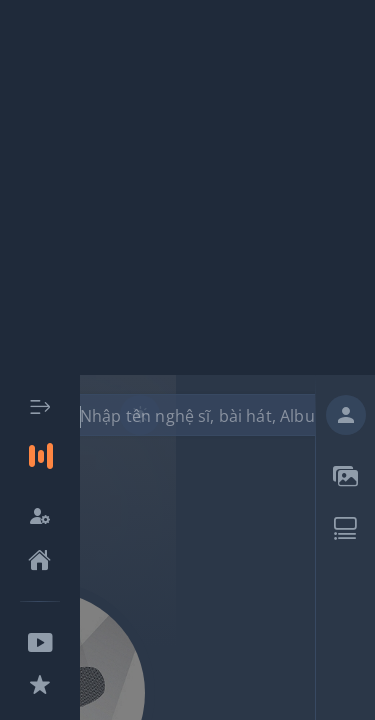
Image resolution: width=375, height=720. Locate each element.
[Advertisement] (187, 187)
